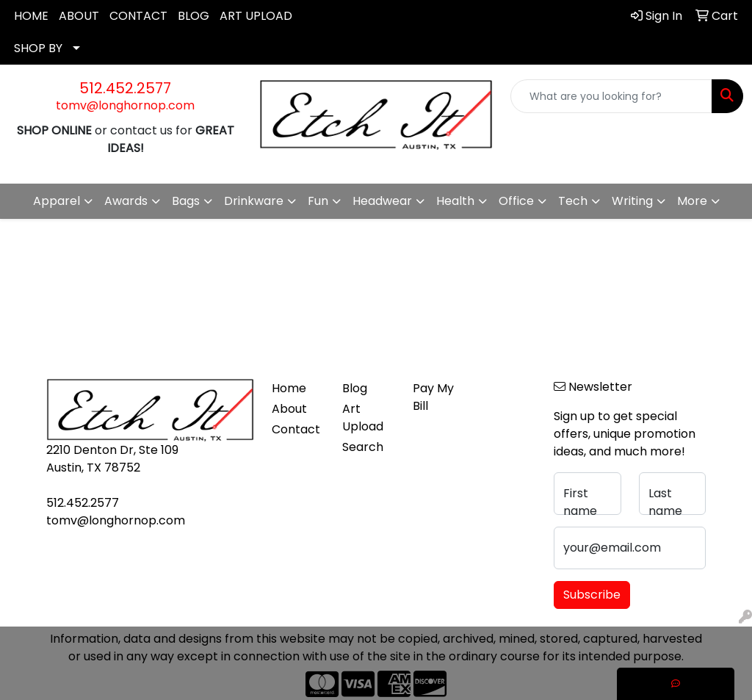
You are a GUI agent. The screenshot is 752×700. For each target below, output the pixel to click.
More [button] (692, 201)
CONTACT (138, 16)
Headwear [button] (382, 201)
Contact (296, 429)
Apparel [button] (57, 201)
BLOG (194, 16)
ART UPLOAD (256, 16)
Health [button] (455, 201)
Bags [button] (186, 201)
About (289, 409)
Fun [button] (318, 201)
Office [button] (516, 201)
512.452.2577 (125, 88)
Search (363, 447)
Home (289, 388)
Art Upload (363, 418)
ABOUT (79, 16)
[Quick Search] (611, 96)
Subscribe (592, 595)
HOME (31, 16)
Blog (355, 388)
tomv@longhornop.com (125, 105)
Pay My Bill (433, 397)
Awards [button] (126, 201)
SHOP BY (38, 48)
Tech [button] (573, 201)
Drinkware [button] (254, 201)
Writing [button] (632, 201)
